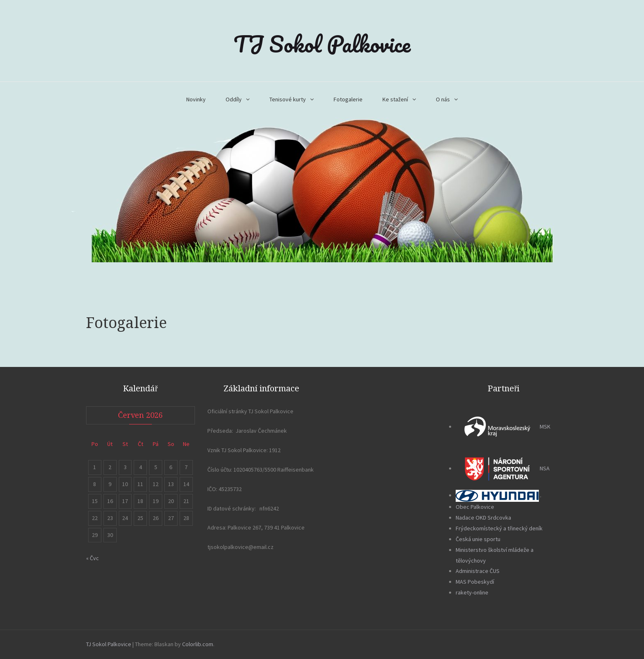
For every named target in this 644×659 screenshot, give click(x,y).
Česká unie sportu (478, 539)
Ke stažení (395, 99)
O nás (443, 99)
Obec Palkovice (475, 507)
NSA (503, 468)
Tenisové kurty (288, 99)
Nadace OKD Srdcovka (483, 518)
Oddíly (234, 99)
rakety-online (472, 592)
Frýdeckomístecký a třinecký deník (499, 528)
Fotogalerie (348, 99)
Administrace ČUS (478, 571)
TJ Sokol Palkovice (322, 44)
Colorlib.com (198, 644)
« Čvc (93, 558)
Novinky (196, 99)
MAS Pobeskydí (475, 582)
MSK (503, 427)
